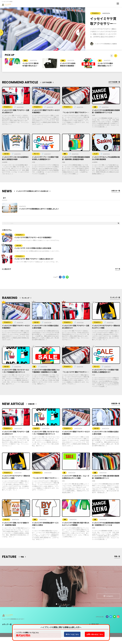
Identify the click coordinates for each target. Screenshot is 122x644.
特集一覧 (117, 558)
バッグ (96, 154)
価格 (94, 115)
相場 (94, 482)
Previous (78, 33)
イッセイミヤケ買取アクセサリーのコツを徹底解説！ (33, 239)
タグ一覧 (118, 270)
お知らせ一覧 (115, 191)
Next (2, 33)
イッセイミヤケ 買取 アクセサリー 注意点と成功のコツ (34, 260)
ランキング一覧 (115, 299)
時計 (65, 154)
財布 (25, 61)
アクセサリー (90, 13)
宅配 (34, 162)
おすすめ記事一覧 (114, 82)
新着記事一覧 (115, 405)
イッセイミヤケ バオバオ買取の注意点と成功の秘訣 (33, 250)
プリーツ (36, 154)
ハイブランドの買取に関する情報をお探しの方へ (61, 627)
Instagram (107, 597)
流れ (64, 482)
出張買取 (5, 162)
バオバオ (6, 154)
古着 (95, 107)
